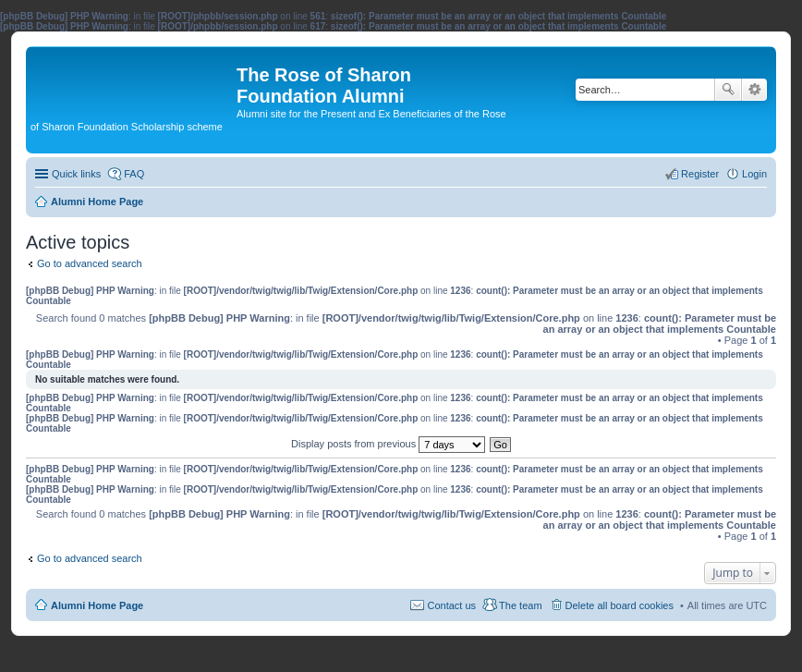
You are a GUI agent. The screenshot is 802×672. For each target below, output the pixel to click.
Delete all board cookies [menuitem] (620, 605)
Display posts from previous (388, 444)
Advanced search (754, 90)
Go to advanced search (90, 263)
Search (728, 90)
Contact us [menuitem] (451, 605)
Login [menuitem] (754, 174)
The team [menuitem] (520, 605)
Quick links (76, 174)
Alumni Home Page (97, 605)
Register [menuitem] (700, 174)
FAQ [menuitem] (134, 174)
